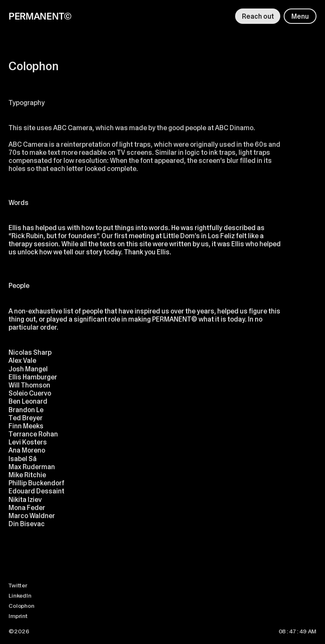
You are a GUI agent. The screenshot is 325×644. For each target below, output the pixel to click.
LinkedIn (20, 596)
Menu (300, 16)
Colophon (22, 606)
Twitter (18, 585)
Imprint (18, 616)
